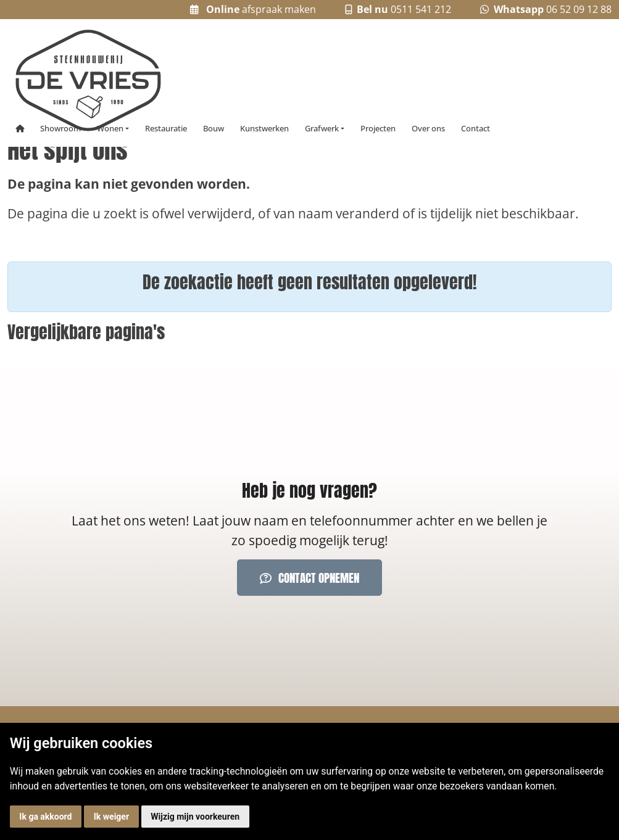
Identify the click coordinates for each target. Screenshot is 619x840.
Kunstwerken (264, 129)
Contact (476, 129)
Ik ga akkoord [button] (45, 817)
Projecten (378, 129)
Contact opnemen (310, 578)
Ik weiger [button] (111, 817)
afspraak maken (253, 9)
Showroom (60, 129)
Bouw (214, 129)
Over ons (428, 129)
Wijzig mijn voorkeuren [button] (195, 817)
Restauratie (166, 129)
